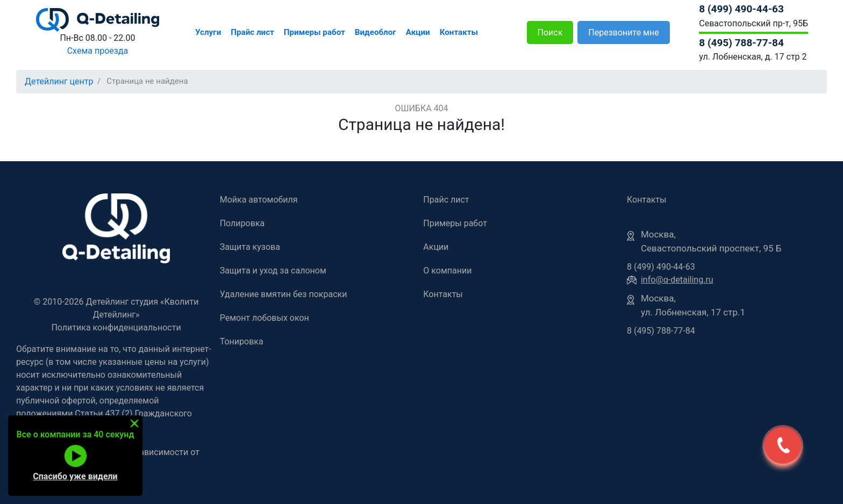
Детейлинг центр (59, 81)
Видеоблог (376, 32)
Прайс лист (252, 32)
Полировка (242, 223)
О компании (447, 271)
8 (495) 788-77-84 (741, 43)
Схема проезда (98, 51)
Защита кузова (250, 247)
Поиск (550, 33)
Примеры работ (315, 32)
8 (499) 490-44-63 (741, 9)
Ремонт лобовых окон (265, 318)
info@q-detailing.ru (677, 280)
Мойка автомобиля (259, 200)
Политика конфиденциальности (116, 327)
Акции (418, 32)
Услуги (208, 32)
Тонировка (242, 341)
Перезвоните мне (623, 33)
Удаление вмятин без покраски (284, 294)
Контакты (459, 32)
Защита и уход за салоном (273, 271)
